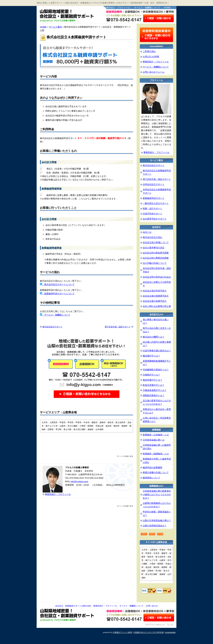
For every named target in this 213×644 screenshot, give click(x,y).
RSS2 (152, 534)
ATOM (160, 534)
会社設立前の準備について (156, 242)
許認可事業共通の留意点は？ (157, 351)
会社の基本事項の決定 (154, 248)
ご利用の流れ (149, 51)
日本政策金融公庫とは (154, 440)
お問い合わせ (152, 606)
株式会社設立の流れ (153, 237)
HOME (167, 8)
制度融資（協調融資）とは (156, 454)
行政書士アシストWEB (122, 632)
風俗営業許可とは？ (153, 380)
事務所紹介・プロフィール (117, 8)
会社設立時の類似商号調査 (156, 253)
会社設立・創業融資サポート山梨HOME (73, 606)
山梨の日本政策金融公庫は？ (157, 520)
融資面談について (151, 478)
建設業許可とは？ (151, 356)
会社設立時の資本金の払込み (157, 277)
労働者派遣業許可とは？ (155, 390)
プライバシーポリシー (155, 625)
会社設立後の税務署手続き (156, 296)
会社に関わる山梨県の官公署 (157, 306)
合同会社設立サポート (154, 184)
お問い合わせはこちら (159, 18)
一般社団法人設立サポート (156, 203)
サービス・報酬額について (147, 8)
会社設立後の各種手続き (155, 301)
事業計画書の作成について (156, 472)
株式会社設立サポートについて (58, 284)
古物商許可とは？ (151, 375)
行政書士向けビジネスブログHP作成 (148, 632)
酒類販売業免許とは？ (154, 395)
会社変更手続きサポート (155, 219)
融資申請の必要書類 (153, 467)
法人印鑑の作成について (155, 263)
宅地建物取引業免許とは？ (156, 370)
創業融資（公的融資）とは (156, 435)
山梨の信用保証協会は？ (155, 526)
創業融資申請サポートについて (58, 294)
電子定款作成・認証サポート (118, 327)
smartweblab (170, 632)
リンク (170, 625)
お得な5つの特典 (151, 57)
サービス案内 (55, 27)
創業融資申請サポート (154, 198)
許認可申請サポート (153, 214)
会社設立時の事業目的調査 (156, 258)
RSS (144, 534)
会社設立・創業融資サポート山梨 (70, 15)
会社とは (147, 232)
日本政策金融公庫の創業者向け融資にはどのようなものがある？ (157, 494)
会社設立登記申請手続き (155, 291)
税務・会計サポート (153, 208)
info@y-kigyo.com (79, 481)
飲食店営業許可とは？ (154, 385)
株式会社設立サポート (52, 327)
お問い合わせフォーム (154, 72)
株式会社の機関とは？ (154, 337)
